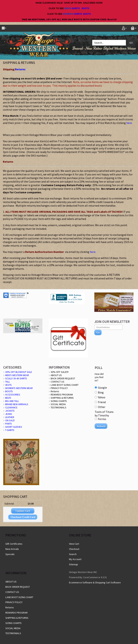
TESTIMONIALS (58, 407)
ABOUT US (56, 375)
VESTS (8, 385)
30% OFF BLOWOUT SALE (19, 372)
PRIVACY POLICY (59, 388)
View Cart (74, 544)
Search (73, 554)
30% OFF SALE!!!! (60, 372)
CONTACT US (57, 382)
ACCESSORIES (13, 395)
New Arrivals (12, 549)
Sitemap (73, 564)
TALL (8, 382)
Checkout (74, 549)
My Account (75, 559)
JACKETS (10, 411)
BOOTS (85, 8)
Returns (20, 69)
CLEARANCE (11, 407)
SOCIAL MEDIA (58, 404)
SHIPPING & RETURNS (62, 398)
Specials (10, 554)
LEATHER (10, 417)
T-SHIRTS (10, 430)
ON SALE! (10, 420)
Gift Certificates (14, 544)
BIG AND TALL (12, 401)
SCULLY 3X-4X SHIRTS (16, 378)
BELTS (8, 398)
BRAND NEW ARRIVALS (17, 404)
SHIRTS (76, 8)
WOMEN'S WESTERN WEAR (19, 388)
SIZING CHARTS (59, 401)
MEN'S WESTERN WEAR (17, 375)
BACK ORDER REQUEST (63, 378)
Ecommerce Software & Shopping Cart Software (95, 582)
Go (131, 43)
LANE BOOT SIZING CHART (65, 385)
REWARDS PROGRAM (62, 395)
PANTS (9, 424)
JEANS (9, 414)
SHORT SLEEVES (14, 427)
